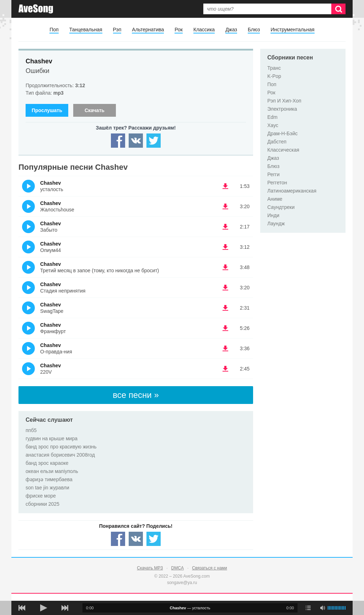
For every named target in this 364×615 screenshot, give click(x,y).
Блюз (254, 30)
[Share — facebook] (118, 141)
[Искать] (338, 9)
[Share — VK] (136, 141)
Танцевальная (86, 30)
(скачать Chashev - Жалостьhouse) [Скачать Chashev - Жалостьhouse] (225, 206)
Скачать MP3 (150, 568)
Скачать (95, 110)
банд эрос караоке (47, 463)
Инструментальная (292, 30)
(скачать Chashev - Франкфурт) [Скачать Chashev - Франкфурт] (225, 328)
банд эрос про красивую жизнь (61, 447)
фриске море (41, 496)
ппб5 (31, 430)
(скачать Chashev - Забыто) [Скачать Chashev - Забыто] (225, 227)
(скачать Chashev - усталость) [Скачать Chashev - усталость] (225, 186)
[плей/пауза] (43, 608)
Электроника (282, 109)
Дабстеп (277, 142)
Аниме (275, 199)
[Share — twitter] (154, 141)
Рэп (117, 30)
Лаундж (276, 224)
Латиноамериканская (292, 191)
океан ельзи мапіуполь (52, 471)
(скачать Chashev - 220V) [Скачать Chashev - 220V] (225, 369)
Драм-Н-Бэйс (282, 133)
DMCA (178, 568)
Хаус (273, 125)
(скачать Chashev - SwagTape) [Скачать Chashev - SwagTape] (225, 308)
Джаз (231, 30)
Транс (274, 68)
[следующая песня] (65, 608)
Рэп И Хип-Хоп (284, 101)
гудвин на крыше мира (52, 438)
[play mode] (308, 608)
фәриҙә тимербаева (49, 479)
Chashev (39, 61)
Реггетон (277, 183)
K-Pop (274, 76)
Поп (54, 30)
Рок (179, 30)
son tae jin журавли (47, 488)
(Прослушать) (28, 186)
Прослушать (47, 110)
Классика (204, 30)
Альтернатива (148, 30)
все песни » (136, 395)
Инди (273, 215)
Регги (274, 174)
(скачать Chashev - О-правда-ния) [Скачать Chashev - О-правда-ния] (225, 348)
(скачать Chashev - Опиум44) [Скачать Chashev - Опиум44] (225, 247)
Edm (272, 117)
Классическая (283, 150)
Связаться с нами (209, 568)
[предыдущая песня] (22, 608)
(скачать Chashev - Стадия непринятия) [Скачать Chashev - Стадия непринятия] (225, 288)
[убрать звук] (322, 608)
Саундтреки (281, 207)
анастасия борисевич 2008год (60, 455)
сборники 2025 (42, 504)
